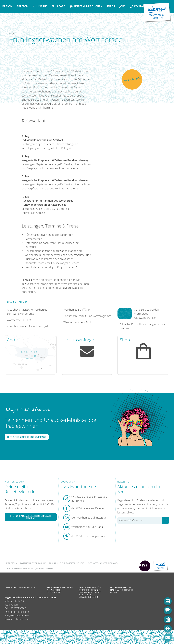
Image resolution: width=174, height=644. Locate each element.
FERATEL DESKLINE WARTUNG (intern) (25, 569)
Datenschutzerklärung (33, 563)
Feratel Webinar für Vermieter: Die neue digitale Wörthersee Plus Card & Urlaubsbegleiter (90, 592)
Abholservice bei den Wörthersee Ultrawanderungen (147, 314)
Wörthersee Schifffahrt (77, 310)
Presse (50, 569)
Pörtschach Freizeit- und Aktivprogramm (87, 316)
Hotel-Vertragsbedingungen (102, 563)
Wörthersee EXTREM (19, 320)
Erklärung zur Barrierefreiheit (66, 563)
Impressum (11, 563)
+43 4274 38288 (18, 608)
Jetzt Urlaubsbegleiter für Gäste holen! (31, 517)
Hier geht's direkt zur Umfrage (27, 437)
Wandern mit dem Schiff (78, 322)
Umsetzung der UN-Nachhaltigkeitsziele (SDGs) (122, 590)
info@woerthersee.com (17, 615)
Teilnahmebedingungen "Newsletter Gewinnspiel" (60, 590)
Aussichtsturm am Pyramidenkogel (27, 326)
